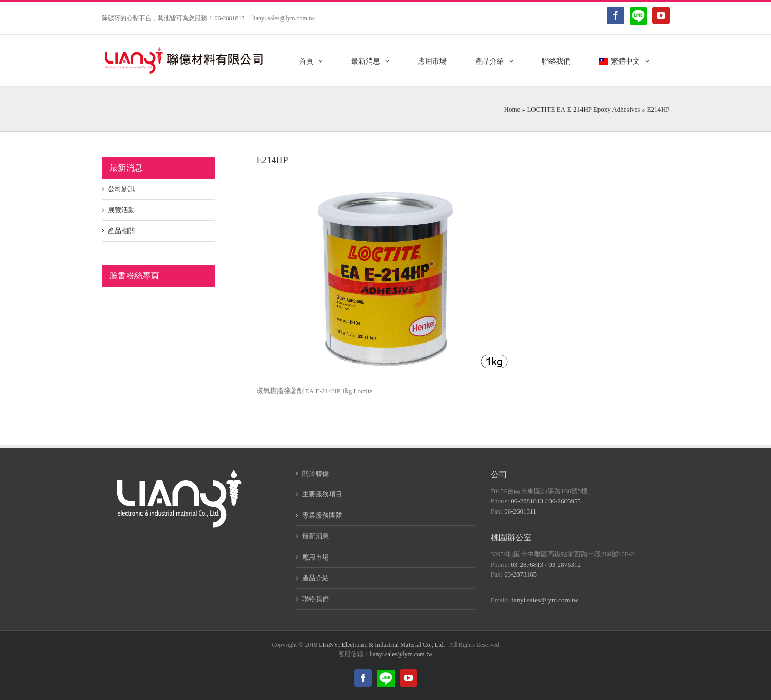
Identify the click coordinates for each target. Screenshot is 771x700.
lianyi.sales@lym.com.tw (284, 18)
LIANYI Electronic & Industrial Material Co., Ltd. (382, 645)
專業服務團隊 (322, 515)
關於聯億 (316, 473)
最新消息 (316, 536)
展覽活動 (121, 210)
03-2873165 (520, 574)
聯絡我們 (316, 599)
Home (512, 109)
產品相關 (121, 231)
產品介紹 (316, 578)
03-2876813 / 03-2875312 (546, 564)
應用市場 (316, 557)
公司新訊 (121, 189)
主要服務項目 (322, 494)
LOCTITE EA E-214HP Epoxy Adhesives (583, 109)
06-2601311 (520, 511)
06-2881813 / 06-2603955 (546, 501)
